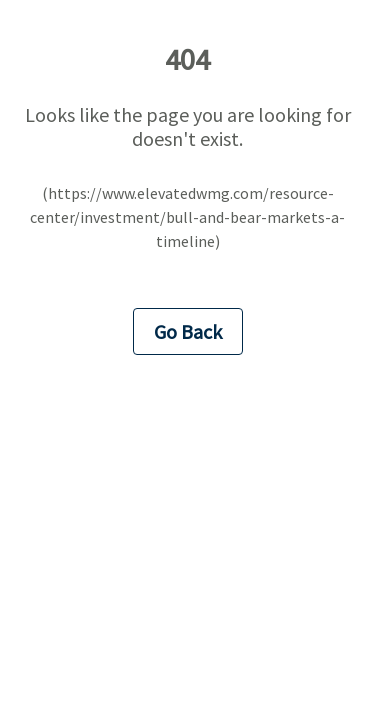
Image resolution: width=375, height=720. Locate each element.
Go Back (188, 331)
